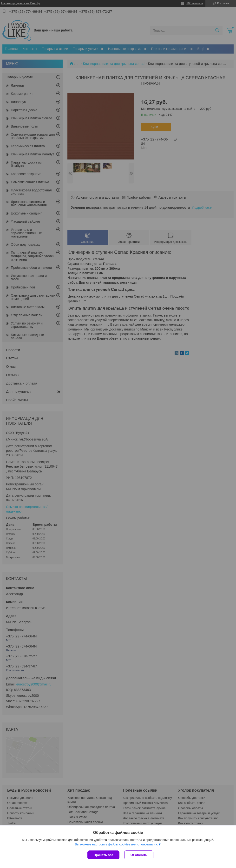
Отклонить (139, 855)
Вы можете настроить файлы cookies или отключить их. (116, 844)
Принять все (103, 855)
